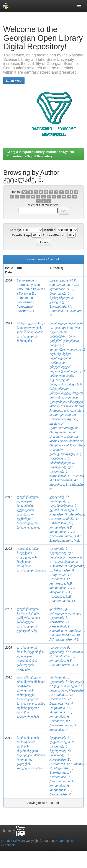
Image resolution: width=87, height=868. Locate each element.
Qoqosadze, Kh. (60, 708)
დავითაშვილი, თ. (66, 562)
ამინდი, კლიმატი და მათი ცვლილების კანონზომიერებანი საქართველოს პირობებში (31, 332)
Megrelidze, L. (59, 485)
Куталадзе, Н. (60, 717)
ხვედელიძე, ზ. (60, 738)
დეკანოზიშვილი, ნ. (63, 506)
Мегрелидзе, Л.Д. (62, 532)
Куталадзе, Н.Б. (61, 527)
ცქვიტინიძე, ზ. (59, 648)
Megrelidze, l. (63, 768)
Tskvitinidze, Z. (64, 656)
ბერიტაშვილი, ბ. (61, 298)
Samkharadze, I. (61, 773)
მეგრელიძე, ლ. (61, 467)
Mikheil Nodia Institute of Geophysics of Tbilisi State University (67, 445)
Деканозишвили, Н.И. (65, 536)
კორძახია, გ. (59, 609)
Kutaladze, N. (59, 514)
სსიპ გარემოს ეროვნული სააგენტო (64, 341)
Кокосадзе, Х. (59, 730)
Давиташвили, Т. (62, 781)
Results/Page (21, 235)
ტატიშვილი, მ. (60, 458)
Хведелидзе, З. (60, 777)
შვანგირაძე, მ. (60, 293)
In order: (50, 230)
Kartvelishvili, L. (60, 476)
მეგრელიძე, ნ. (60, 751)
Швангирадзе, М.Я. (63, 280)
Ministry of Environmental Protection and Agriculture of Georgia (67, 410)
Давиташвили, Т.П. (63, 601)
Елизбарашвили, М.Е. (65, 541)
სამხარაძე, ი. (59, 755)
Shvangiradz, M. (60, 307)
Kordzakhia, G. (60, 622)
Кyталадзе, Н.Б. (61, 661)
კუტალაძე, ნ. (59, 302)
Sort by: (15, 230)
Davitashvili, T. (59, 579)
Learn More (14, 81)
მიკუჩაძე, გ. (58, 557)
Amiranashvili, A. (66, 480)
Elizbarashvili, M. (61, 523)
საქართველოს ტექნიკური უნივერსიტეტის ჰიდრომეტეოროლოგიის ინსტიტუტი (67, 367)
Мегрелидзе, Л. (60, 712)
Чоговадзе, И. (59, 721)
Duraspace (66, 841)
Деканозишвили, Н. (63, 725)
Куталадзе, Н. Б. (61, 289)
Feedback (8, 845)
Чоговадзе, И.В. (61, 597)
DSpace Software (13, 841)
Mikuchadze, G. (64, 570)
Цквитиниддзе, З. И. (64, 665)
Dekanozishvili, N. (66, 519)
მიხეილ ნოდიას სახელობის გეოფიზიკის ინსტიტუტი (66, 397)
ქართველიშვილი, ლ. (65, 454)
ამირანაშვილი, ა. (62, 463)
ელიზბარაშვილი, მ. (64, 510)
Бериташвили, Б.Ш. (64, 285)
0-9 (24, 192)
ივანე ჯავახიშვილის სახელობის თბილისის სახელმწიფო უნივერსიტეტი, (65, 384)
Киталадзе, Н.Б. (61, 583)
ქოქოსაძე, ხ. (58, 690)
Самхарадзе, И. (60, 794)
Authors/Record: (54, 235)
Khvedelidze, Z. (60, 759)
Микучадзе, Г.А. (60, 592)
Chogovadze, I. (60, 575)
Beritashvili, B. (59, 311)
